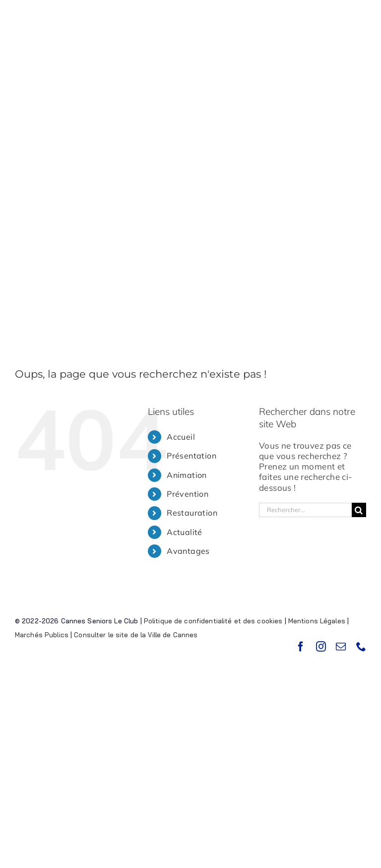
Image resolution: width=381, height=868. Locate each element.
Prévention (188, 494)
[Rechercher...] (305, 510)
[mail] (341, 647)
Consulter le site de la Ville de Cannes (136, 635)
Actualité (185, 532)
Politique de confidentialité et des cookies (213, 621)
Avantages (188, 551)
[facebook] (301, 647)
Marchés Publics (42, 635)
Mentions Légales (317, 621)
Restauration (192, 513)
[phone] (361, 647)
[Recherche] (359, 510)
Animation (187, 475)
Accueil (181, 437)
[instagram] (321, 647)
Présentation (191, 456)
